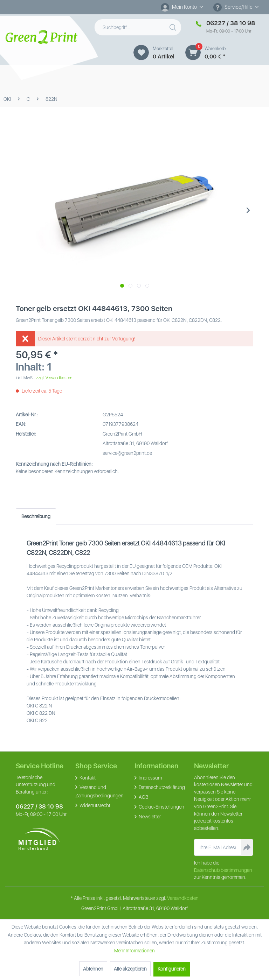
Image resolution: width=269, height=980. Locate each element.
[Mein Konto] (182, 7)
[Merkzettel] (141, 52)
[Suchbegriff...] (138, 27)
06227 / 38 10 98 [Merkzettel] (231, 23)
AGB (143, 797)
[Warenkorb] (193, 52)
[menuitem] (182, 7)
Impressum (150, 778)
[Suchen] (174, 26)
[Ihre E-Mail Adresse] (218, 847)
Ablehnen (93, 969)
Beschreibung (36, 516)
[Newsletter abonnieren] (247, 847)
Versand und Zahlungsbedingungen (99, 791)
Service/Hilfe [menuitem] (233, 7)
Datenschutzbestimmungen (223, 870)
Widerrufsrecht (94, 805)
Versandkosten (183, 898)
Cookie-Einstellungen (161, 807)
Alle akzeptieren (130, 969)
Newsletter (149, 817)
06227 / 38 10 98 (39, 806)
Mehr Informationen (134, 951)
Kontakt (87, 778)
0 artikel (164, 57)
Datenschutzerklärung (161, 787)
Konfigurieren (172, 969)
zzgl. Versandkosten (54, 378)
